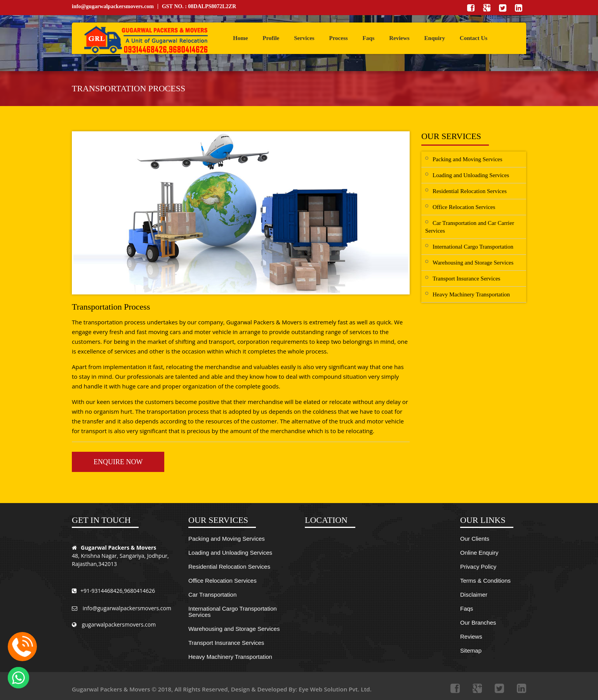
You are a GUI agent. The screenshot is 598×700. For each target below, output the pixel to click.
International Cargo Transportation (473, 247)
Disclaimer (474, 595)
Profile (271, 38)
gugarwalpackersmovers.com (114, 625)
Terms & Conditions (485, 581)
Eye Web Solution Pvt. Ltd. (335, 689)
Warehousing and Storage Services (473, 263)
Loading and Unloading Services (471, 175)
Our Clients (475, 539)
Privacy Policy (478, 567)
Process (339, 38)
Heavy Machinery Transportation (471, 294)
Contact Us (474, 38)
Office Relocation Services (464, 207)
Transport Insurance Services (466, 279)
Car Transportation (212, 595)
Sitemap (471, 650)
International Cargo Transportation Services (233, 612)
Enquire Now (118, 462)
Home (240, 38)
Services (304, 38)
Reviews (399, 38)
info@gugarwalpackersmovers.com (113, 6)
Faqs (368, 38)
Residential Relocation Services (470, 191)
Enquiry (435, 38)
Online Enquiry (479, 553)
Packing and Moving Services (468, 159)
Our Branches (478, 623)
